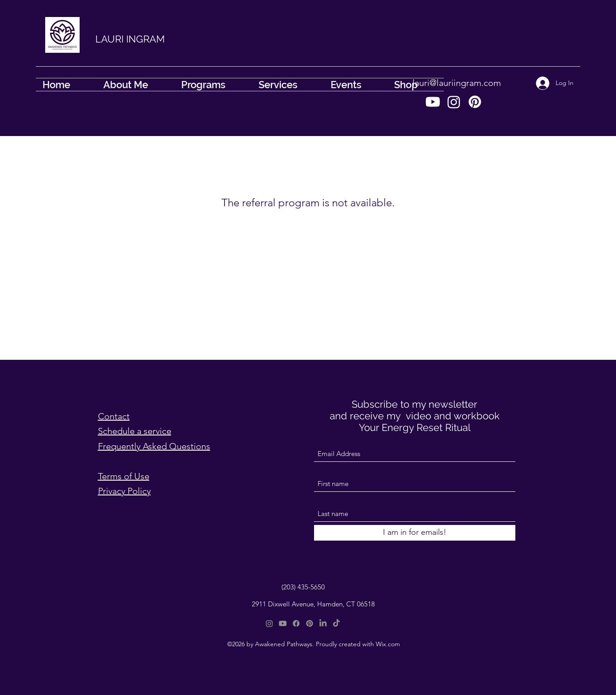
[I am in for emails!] (415, 533)
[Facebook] (296, 623)
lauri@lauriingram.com (457, 83)
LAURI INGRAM (130, 39)
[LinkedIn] (323, 623)
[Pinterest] (475, 102)
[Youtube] (433, 102)
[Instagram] (454, 102)
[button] (574, 91)
